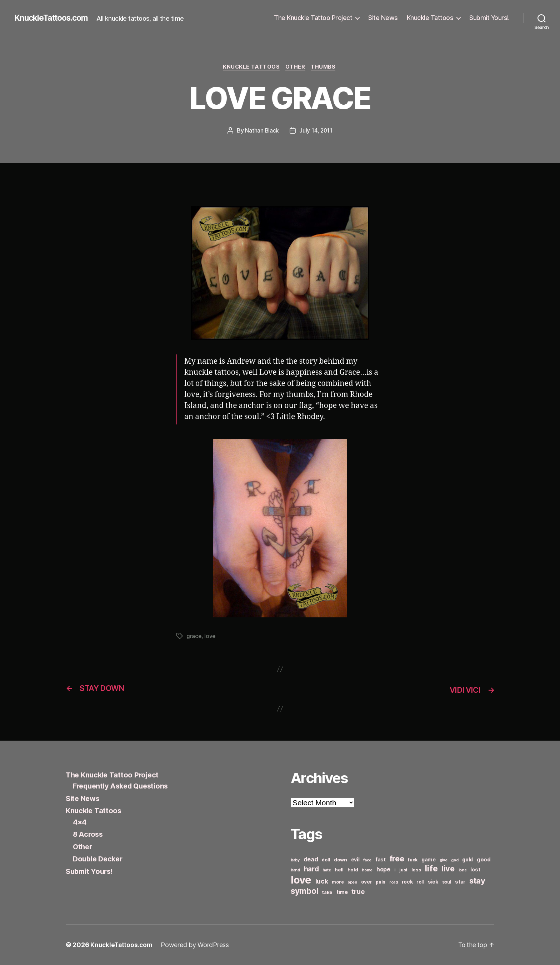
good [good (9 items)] (484, 859)
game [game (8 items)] (429, 859)
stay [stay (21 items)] (477, 881)
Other (296, 68)
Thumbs (326, 68)
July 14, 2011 (316, 131)
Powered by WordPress (197, 945)
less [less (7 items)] (416, 870)
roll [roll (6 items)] (420, 882)
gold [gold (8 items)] (467, 859)
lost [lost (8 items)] (475, 869)
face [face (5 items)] (367, 860)
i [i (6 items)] (395, 870)
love (210, 637)
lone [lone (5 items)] (463, 870)
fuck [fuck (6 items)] (413, 860)
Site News (383, 18)
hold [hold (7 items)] (353, 870)
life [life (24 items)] (431, 868)
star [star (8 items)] (460, 882)
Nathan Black (261, 131)
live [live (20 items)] (448, 869)
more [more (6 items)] (338, 882)
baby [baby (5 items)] (295, 860)
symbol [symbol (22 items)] (304, 891)
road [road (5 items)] (394, 882)
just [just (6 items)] (403, 870)
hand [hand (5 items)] (295, 870)
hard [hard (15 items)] (311, 869)
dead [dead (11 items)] (311, 859)
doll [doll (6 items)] (326, 860)
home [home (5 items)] (367, 870)
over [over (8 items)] (367, 882)
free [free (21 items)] (397, 859)
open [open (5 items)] (352, 882)
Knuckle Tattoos (430, 18)
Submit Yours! (489, 18)
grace (194, 637)
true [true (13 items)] (358, 891)
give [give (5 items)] (444, 860)
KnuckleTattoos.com (54, 18)
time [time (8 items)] (342, 892)
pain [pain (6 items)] (381, 882)
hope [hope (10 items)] (383, 869)
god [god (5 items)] (455, 860)
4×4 (80, 822)
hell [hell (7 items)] (339, 870)
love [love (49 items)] (301, 880)
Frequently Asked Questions (124, 786)
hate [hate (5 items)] (327, 870)
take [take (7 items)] (327, 892)
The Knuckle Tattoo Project (313, 18)
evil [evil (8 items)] (355, 859)
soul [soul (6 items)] (447, 882)
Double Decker (99, 859)
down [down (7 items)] (341, 860)
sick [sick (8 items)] (433, 882)
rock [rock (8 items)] (407, 882)
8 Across (89, 834)
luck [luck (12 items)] (322, 881)
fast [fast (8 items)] (381, 859)
